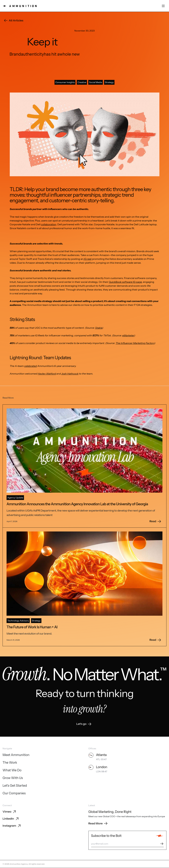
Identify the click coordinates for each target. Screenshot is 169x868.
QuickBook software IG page (125, 282)
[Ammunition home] (20, 6)
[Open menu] (163, 6)
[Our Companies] (14, 794)
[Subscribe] (162, 844)
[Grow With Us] (13, 778)
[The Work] (10, 763)
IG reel (87, 259)
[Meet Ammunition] (16, 755)
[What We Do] (12, 771)
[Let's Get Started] (15, 786)
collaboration (49, 224)
